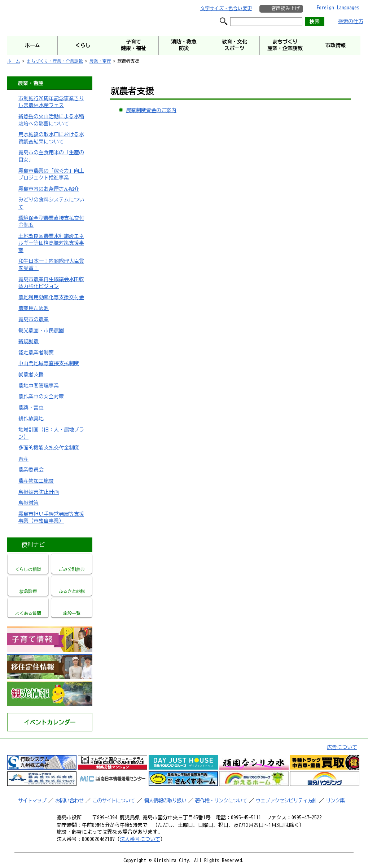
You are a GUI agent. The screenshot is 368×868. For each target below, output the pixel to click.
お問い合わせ (69, 801)
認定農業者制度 (36, 353)
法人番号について (140, 839)
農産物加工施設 (36, 481)
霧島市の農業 (34, 319)
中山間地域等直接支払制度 (49, 363)
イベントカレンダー (50, 723)
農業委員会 (31, 470)
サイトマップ (32, 801)
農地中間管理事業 (39, 386)
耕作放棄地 (31, 418)
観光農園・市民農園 (41, 331)
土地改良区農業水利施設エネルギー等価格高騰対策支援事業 (51, 243)
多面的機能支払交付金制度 (49, 448)
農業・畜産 (100, 61)
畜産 (23, 459)
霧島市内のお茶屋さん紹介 (49, 189)
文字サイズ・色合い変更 (226, 8)
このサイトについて (113, 801)
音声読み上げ (285, 8)
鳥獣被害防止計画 (39, 492)
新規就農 (29, 341)
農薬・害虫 (31, 408)
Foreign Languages (338, 8)
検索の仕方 (351, 21)
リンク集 (335, 801)
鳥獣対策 (29, 503)
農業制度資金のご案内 (151, 110)
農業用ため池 (34, 308)
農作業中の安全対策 (41, 397)
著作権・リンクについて (221, 801)
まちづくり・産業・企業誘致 (55, 61)
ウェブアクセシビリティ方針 (286, 801)
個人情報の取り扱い (165, 801)
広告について (342, 747)
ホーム (14, 61)
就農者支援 (31, 375)
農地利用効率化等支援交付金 (51, 297)
